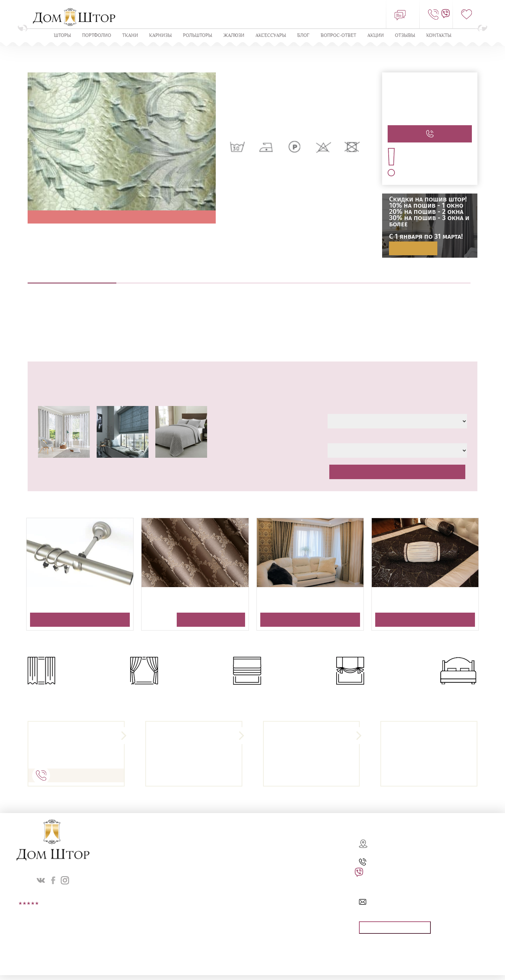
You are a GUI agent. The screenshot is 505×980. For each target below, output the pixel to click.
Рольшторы (198, 36)
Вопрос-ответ (338, 36)
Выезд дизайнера (161, 279)
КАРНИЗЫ (161, 36)
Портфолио (97, 36)
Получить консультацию (80, 620)
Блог (303, 36)
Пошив (249, 279)
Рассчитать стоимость (397, 472)
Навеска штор (338, 279)
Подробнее (413, 249)
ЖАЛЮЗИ (234, 36)
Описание (72, 279)
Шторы (62, 36)
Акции (376, 36)
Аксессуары (271, 36)
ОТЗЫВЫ (405, 36)
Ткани (130, 36)
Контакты (439, 36)
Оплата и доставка (426, 279)
